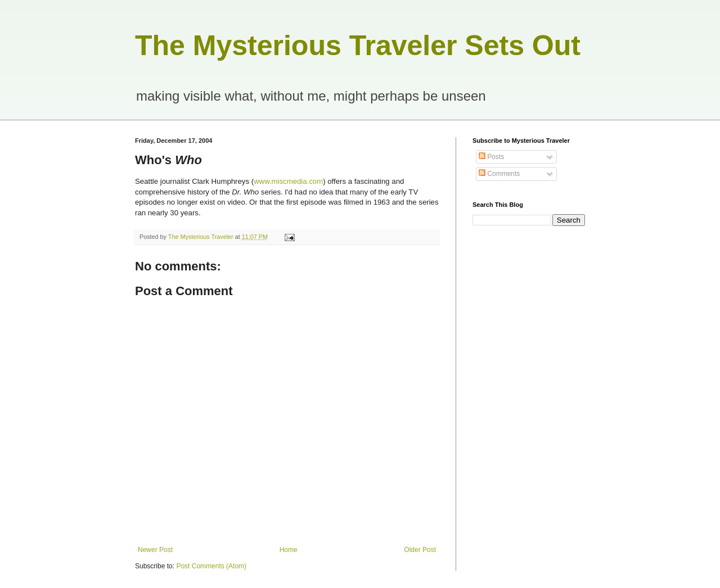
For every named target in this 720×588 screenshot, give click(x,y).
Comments (499, 174)
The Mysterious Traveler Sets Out (358, 46)
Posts (491, 157)
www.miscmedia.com (288, 181)
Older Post (420, 550)
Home (289, 550)
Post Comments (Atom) (211, 566)
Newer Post (155, 550)
